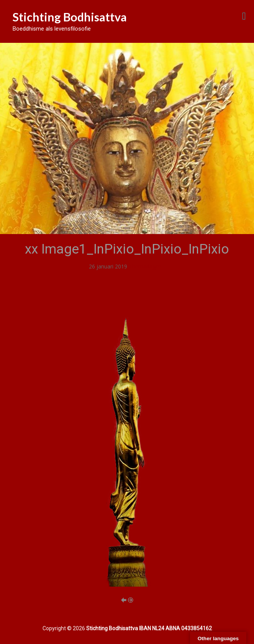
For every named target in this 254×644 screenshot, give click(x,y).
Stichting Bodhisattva (70, 17)
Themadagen (145, 266)
